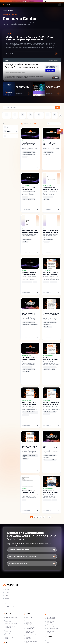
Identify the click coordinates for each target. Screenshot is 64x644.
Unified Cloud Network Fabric (29, 152)
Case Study (26, 186)
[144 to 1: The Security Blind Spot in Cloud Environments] (51, 235)
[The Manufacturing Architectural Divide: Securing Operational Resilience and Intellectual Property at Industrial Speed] (30, 319)
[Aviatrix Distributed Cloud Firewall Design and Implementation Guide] (30, 276)
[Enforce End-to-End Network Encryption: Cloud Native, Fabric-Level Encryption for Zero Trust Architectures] (30, 407)
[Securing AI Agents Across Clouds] (30, 192)
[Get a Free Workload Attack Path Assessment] (32, 557)
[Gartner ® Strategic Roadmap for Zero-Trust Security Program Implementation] (32, 69)
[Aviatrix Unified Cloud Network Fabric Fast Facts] (30, 149)
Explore (31, 1)
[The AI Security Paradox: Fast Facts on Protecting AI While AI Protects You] (47, 89)
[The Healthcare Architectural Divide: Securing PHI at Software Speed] (51, 494)
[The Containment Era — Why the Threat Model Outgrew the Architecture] (30, 235)
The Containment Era (48, 197)
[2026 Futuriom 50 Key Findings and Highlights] (17, 89)
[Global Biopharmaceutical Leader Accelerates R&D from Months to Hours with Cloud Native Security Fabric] (51, 452)
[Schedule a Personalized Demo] (32, 563)
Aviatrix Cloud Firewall (49, 152)
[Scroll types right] (60, 115)
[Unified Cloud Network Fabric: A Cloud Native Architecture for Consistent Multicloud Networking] (51, 407)
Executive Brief (27, 311)
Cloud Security (54, 282)
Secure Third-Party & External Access (29, 456)
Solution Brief (48, 141)
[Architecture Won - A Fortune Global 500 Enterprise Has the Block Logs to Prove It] (51, 276)
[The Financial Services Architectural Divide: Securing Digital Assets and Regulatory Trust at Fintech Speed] (51, 319)
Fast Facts (50, 84)
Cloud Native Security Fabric (29, 155)
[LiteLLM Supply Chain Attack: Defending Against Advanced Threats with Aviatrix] (30, 363)
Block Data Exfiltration (27, 367)
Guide (24, 271)
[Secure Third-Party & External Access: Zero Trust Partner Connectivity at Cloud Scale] (30, 452)
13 (50, 517)
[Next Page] (54, 517)
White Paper (47, 186)
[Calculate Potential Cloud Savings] (32, 550)
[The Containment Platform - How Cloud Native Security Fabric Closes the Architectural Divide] (51, 192)
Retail (53, 369)
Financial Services (48, 327)
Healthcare (54, 500)
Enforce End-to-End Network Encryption (29, 412)
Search (58, 107)
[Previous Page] (28, 517)
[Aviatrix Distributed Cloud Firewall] (51, 149)
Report (9, 34)
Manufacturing (34, 325)
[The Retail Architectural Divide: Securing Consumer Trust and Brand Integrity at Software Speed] (51, 363)
